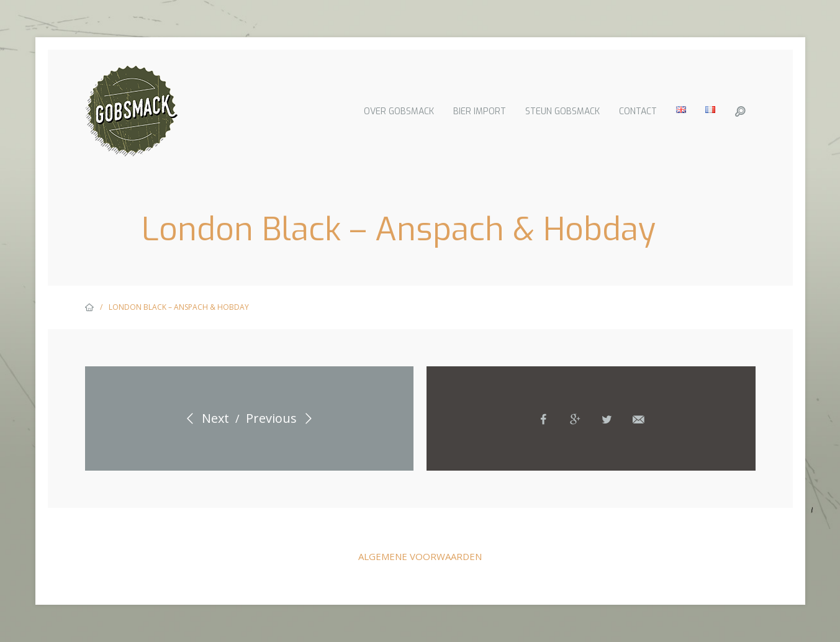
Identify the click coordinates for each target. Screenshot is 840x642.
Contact (638, 111)
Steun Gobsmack (562, 111)
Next (205, 418)
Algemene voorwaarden (420, 556)
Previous (282, 418)
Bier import (480, 111)
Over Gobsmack (399, 111)
